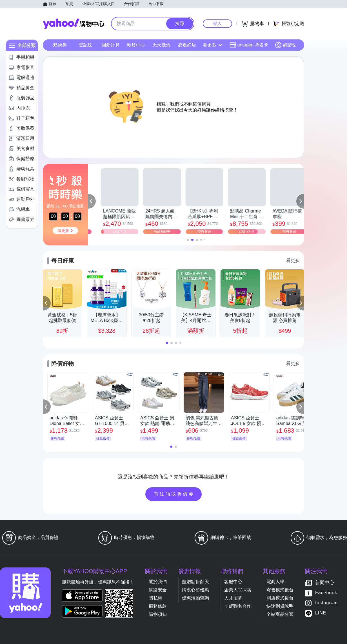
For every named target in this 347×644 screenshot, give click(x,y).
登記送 (85, 45)
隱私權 (155, 598)
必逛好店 (187, 45)
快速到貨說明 (280, 606)
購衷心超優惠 (195, 590)
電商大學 (275, 582)
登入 (217, 24)
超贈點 (286, 45)
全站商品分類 (280, 614)
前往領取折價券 (174, 494)
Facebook (326, 593)
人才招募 (233, 598)
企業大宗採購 (238, 590)
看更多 (212, 45)
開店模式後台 (280, 598)
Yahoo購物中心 (74, 24)
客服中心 (233, 582)
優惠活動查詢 (195, 598)
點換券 (60, 45)
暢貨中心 (136, 45)
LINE (321, 613)
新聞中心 (325, 583)
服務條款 (158, 606)
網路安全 (158, 590)
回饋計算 (111, 45)
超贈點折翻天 (195, 582)
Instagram (326, 603)
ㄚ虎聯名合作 (238, 606)
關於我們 (158, 582)
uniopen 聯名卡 (249, 45)
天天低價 (161, 45)
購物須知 (158, 614)
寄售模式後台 (280, 590)
